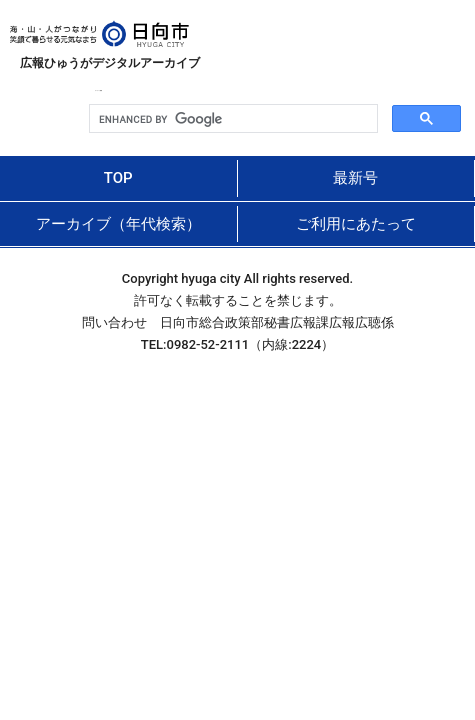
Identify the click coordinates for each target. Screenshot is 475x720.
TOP (118, 178)
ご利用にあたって (356, 224)
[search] (231, 119)
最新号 (355, 178)
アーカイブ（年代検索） (118, 224)
